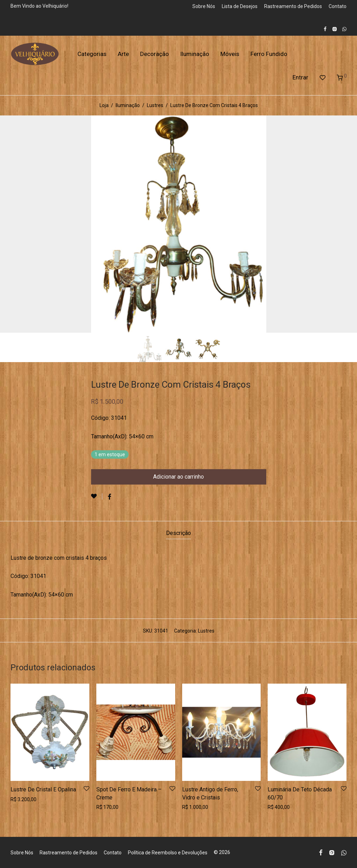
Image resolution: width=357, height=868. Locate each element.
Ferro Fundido (269, 54)
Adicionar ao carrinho (178, 477)
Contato (338, 6)
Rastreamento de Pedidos (293, 6)
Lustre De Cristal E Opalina (43, 789)
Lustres (155, 105)
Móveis (230, 54)
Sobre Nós (204, 6)
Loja (104, 105)
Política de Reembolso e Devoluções (168, 853)
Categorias (92, 54)
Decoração (155, 54)
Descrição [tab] (178, 533)
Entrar (300, 77)
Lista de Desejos (240, 6)
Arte (123, 54)
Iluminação (195, 54)
